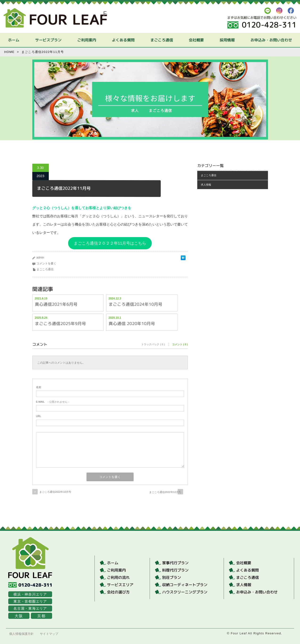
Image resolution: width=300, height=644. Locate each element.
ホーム (14, 40)
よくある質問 (123, 40)
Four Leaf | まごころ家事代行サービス (55, 18)
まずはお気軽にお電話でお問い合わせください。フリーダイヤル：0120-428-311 (262, 22)
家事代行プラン (175, 563)
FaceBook (291, 11)
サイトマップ (49, 634)
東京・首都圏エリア (30, 601)
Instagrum (279, 11)
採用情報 (227, 40)
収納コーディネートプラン (185, 585)
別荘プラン (172, 577)
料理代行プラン (175, 570)
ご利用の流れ (118, 577)
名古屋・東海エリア (30, 608)
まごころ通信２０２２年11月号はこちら (110, 243)
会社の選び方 (118, 592)
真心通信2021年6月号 (56, 304)
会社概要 (196, 40)
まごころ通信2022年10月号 (55, 492)
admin (40, 258)
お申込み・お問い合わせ (271, 40)
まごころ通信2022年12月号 (165, 492)
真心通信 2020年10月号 (132, 323)
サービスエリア (120, 585)
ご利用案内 (87, 40)
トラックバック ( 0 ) (153, 344)
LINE (268, 11)
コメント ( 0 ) (180, 344)
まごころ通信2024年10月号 (135, 304)
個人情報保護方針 (21, 634)
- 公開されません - (53, 402)
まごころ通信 (162, 40)
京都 (41, 616)
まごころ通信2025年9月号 (60, 323)
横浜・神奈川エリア (30, 594)
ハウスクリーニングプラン (185, 592)
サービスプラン (48, 40)
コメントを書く (46, 263)
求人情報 (206, 185)
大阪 (19, 616)
